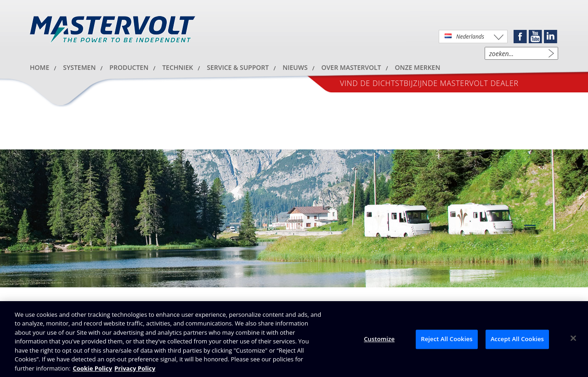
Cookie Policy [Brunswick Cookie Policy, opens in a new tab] (92, 370)
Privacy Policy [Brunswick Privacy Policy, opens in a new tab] (135, 370)
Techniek (178, 67)
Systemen (79, 67)
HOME (40, 67)
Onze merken (418, 67)
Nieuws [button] (295, 67)
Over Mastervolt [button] (351, 67)
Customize (379, 340)
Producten (129, 67)
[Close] (573, 340)
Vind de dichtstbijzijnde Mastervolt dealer (429, 83)
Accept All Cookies (517, 340)
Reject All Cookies (447, 340)
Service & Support (238, 67)
